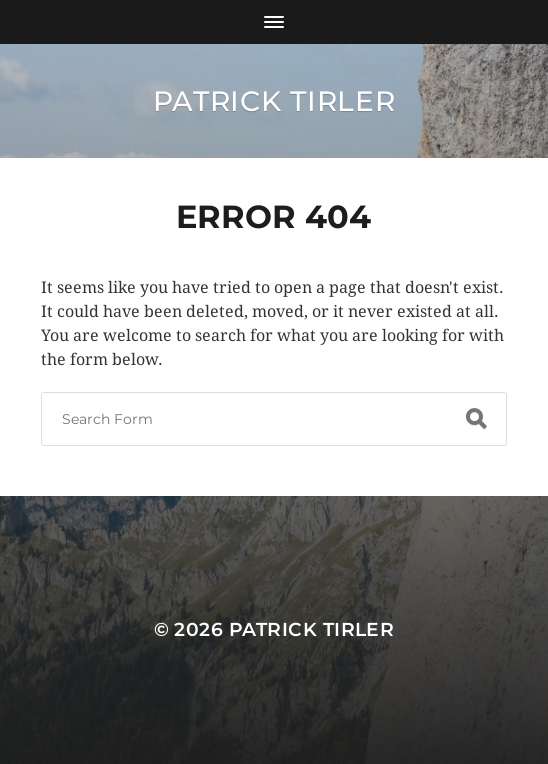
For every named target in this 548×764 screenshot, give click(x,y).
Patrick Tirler (274, 101)
